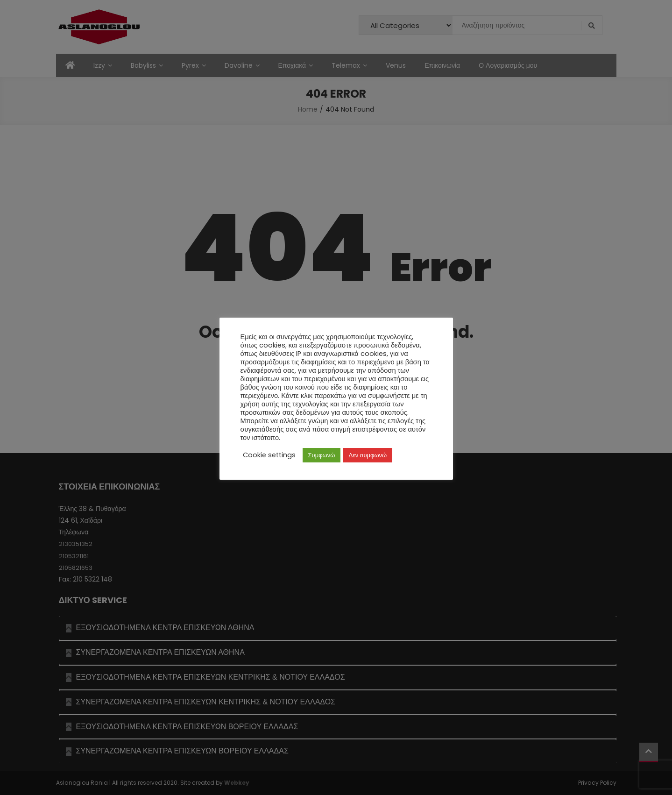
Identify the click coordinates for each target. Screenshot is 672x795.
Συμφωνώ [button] (322, 455)
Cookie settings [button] (269, 455)
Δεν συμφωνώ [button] (368, 455)
